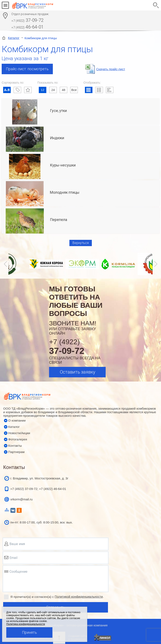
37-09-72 (27, 20)
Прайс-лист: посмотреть (27, 69)
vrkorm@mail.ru (21, 499)
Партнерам (16, 452)
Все (74, 90)
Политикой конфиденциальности (79, 597)
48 (64, 90)
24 (53, 90)
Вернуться (81, 243)
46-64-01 (27, 27)
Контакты (15, 446)
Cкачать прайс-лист (111, 69)
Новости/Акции (19, 433)
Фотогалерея (18, 439)
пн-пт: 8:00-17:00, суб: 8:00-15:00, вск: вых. (42, 522)
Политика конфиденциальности (26, 624)
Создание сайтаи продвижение (78, 638)
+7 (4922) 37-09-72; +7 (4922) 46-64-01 (38, 489)
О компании (17, 420)
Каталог (14, 38)
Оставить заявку (77, 372)
